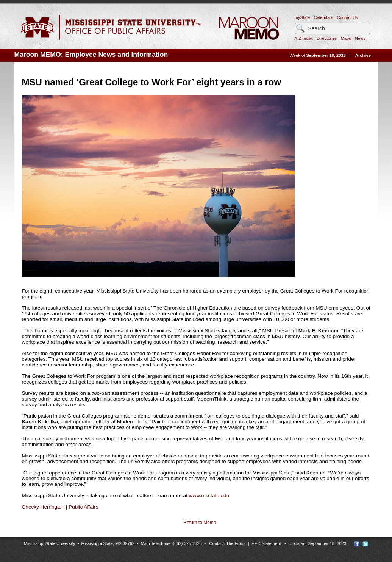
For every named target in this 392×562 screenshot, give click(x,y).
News (360, 38)
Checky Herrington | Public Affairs (60, 507)
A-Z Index (304, 38)
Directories (327, 38)
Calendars (324, 17)
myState (302, 17)
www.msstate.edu (209, 495)
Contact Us (347, 17)
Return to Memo (200, 523)
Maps (346, 38)
